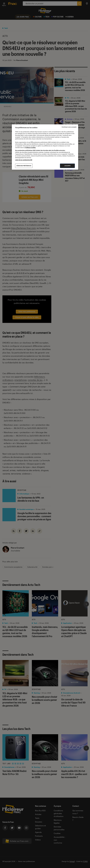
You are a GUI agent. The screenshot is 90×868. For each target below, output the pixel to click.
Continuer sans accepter (69, 127)
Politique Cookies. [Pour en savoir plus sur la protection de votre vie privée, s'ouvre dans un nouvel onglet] (30, 148)
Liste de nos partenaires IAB (24, 160)
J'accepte (67, 166)
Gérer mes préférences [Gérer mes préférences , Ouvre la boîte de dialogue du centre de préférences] (24, 166)
